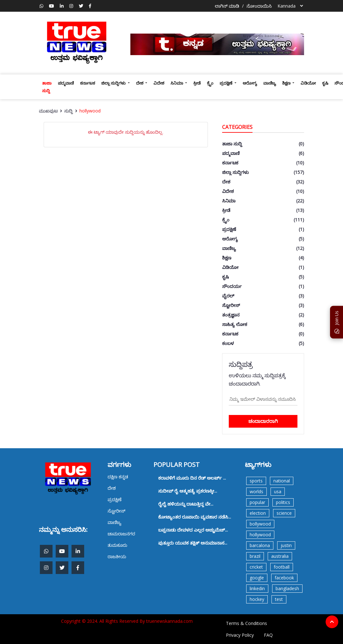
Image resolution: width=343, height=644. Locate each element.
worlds (256, 491)
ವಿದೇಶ (159, 83)
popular (257, 502)
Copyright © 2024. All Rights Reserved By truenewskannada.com (127, 621)
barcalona (260, 545)
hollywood (90, 111)
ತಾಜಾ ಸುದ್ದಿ (47, 87)
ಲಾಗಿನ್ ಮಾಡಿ (227, 6)
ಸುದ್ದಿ (69, 111)
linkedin (257, 588)
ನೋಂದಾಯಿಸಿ (259, 6)
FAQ (268, 635)
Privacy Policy (240, 635)
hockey (257, 599)
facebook (284, 578)
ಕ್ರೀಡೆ (197, 83)
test (279, 599)
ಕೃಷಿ (325, 83)
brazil (255, 556)
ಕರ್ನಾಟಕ (87, 83)
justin (286, 545)
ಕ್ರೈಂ (210, 83)
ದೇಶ (140, 83)
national (282, 481)
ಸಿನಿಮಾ (177, 83)
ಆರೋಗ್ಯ (250, 83)
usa (278, 491)
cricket (256, 567)
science (284, 513)
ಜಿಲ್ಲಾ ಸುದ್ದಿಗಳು (114, 83)
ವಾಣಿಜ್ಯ (270, 83)
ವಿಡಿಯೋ (308, 83)
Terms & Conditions (246, 623)
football (282, 567)
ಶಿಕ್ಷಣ (287, 83)
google (257, 578)
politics (283, 502)
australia (280, 556)
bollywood (260, 524)
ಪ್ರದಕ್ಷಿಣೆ (226, 83)
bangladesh (287, 588)
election (258, 513)
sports (256, 481)
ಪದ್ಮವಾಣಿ (66, 83)
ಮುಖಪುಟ (48, 111)
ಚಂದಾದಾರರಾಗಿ (263, 421)
